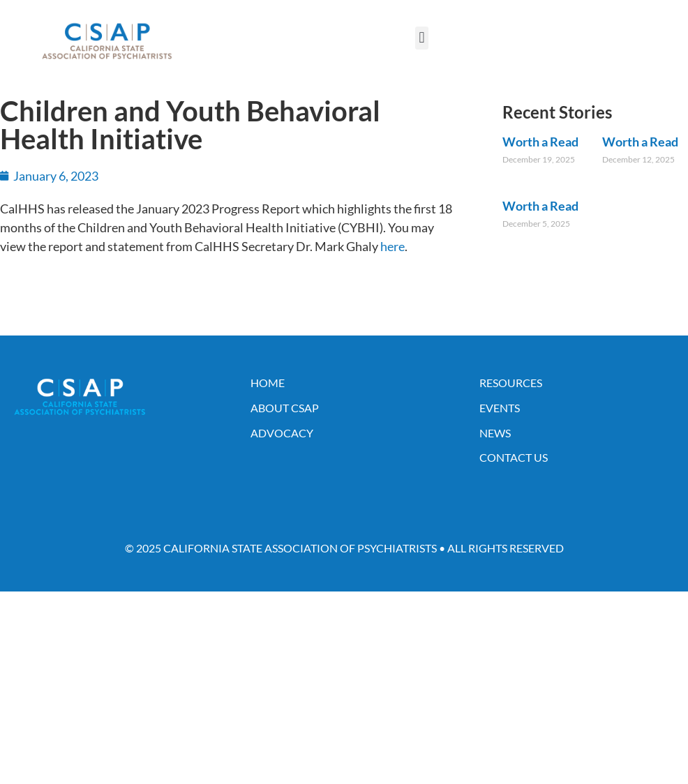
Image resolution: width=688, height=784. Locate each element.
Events (500, 408)
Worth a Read (540, 142)
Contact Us (514, 457)
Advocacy (282, 433)
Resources (511, 383)
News (495, 433)
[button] (422, 38)
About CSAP (285, 408)
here (392, 246)
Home (268, 383)
